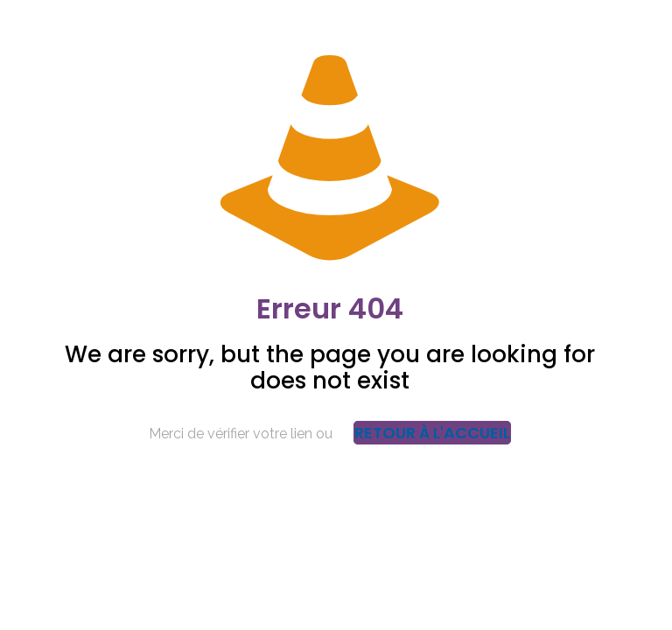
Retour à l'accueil (432, 433)
